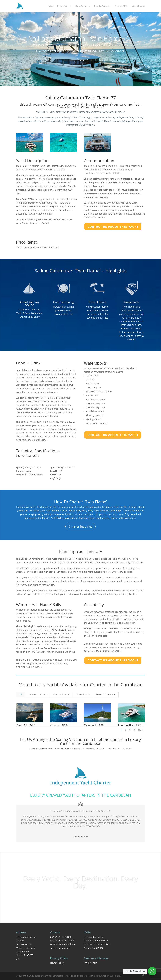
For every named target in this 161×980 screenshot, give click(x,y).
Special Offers (122, 6)
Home (51, 6)
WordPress (116, 976)
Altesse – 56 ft (59, 725)
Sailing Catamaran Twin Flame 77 (80, 38)
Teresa (83, 976)
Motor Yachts (83, 694)
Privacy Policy (57, 963)
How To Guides (101, 6)
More (81, 59)
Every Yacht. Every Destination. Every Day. (80, 882)
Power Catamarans (106, 694)
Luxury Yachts (64, 6)
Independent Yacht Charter (49, 976)
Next (141, 730)
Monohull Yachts (62, 694)
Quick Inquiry (139, 6)
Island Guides (81, 6)
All (21, 694)
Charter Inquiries (80, 526)
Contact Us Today (81, 757)
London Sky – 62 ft (130, 725)
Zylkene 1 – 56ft (94, 725)
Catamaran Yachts (37, 694)
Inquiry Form (91, 963)
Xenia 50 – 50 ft (26, 725)
